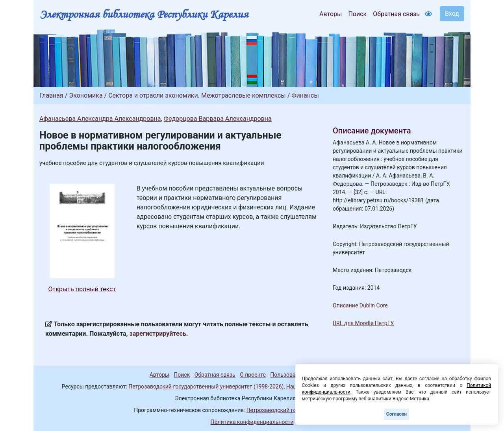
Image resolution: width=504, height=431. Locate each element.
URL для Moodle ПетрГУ (363, 323)
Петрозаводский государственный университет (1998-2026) (206, 387)
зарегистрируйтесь (158, 334)
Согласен (397, 414)
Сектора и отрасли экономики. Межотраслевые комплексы (197, 95)
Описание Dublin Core (360, 305)
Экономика (86, 95)
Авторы (331, 14)
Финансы (305, 95)
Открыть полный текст (82, 289)
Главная (51, 95)
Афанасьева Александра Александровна (100, 119)
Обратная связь (396, 14)
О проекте (253, 375)
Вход (452, 14)
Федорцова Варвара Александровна (218, 119)
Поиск (357, 14)
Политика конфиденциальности (252, 422)
